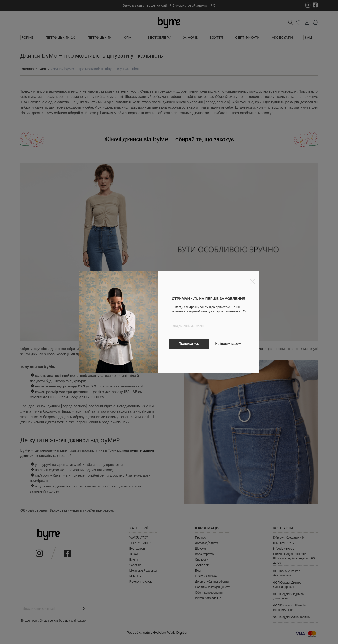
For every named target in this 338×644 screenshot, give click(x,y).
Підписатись (189, 343)
